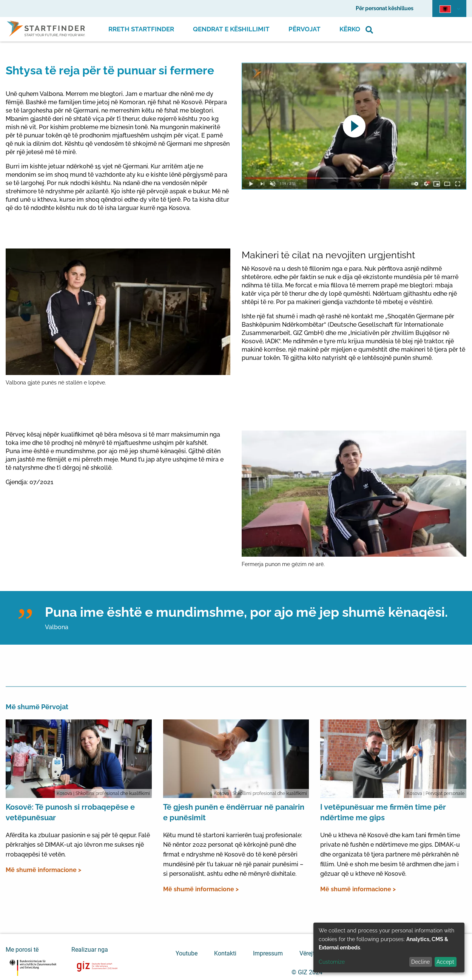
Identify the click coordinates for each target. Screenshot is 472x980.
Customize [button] (332, 962)
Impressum (268, 953)
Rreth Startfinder (141, 29)
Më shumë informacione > (43, 870)
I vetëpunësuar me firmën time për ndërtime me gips (383, 812)
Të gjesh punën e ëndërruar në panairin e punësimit (234, 812)
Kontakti (225, 953)
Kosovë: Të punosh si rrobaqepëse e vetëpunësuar (70, 812)
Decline (420, 962)
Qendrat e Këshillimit (231, 29)
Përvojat (305, 29)
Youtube (187, 953)
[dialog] (389, 948)
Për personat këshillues (385, 8)
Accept (445, 962)
